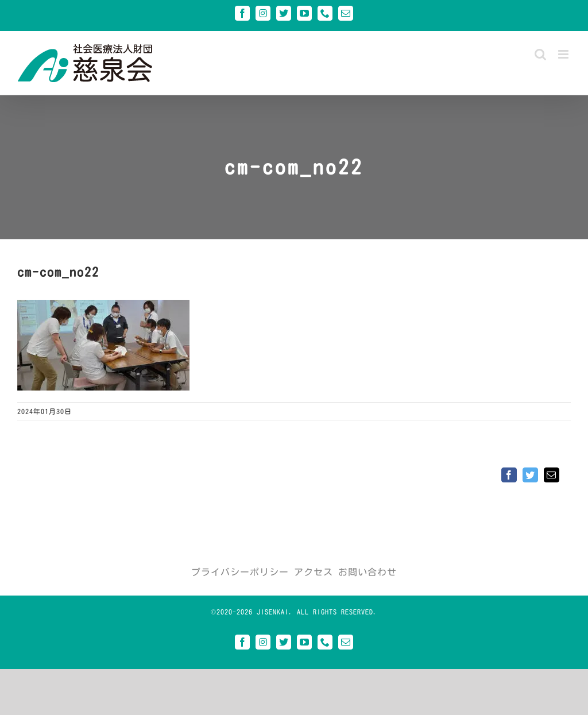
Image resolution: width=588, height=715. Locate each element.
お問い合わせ (367, 572)
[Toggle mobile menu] (564, 54)
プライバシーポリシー (240, 572)
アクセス (314, 572)
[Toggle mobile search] (541, 54)
